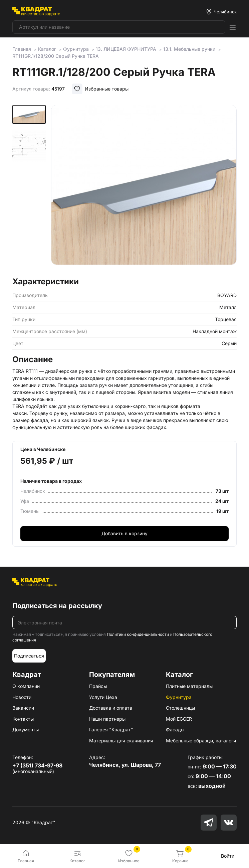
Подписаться (29, 656)
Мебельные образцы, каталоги (201, 741)
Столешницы (180, 708)
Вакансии (23, 708)
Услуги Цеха (103, 697)
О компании (26, 686)
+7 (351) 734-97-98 (37, 765)
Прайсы (98, 686)
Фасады (175, 730)
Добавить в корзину (124, 533)
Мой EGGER (179, 719)
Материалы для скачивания (121, 741)
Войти (228, 856)
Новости (22, 697)
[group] (144, 189)
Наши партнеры (107, 719)
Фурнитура (179, 697)
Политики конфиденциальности (138, 634)
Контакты (23, 719)
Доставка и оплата (111, 708)
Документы (26, 730)
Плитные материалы (189, 686)
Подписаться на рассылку (57, 606)
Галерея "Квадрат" (111, 730)
